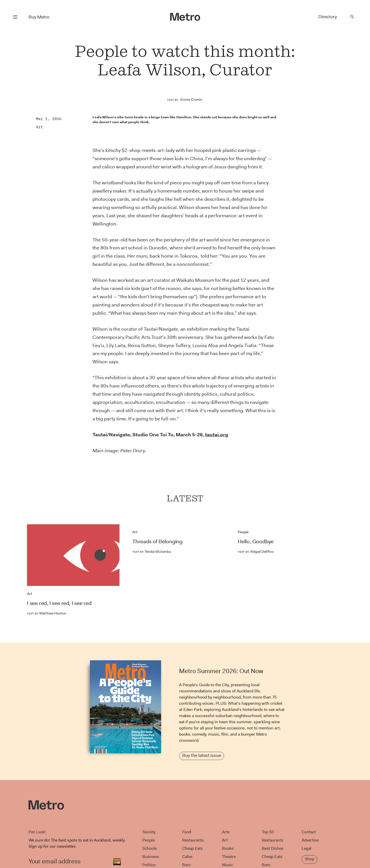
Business (151, 857)
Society (149, 832)
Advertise (310, 840)
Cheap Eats (192, 848)
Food (187, 832)
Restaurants (193, 840)
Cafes (187, 857)
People (243, 532)
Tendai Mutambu (152, 551)
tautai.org (217, 435)
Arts (226, 832)
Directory (328, 17)
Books (228, 848)
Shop (309, 859)
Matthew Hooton (47, 613)
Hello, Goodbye (256, 541)
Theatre (229, 857)
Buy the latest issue (202, 755)
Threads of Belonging (157, 541)
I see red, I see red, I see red (59, 603)
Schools (150, 848)
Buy (39, 17)
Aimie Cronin (191, 100)
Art (39, 127)
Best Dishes (273, 848)
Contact (309, 832)
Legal (307, 848)
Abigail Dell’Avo (256, 551)
